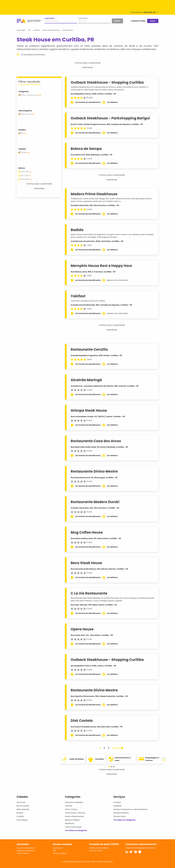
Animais (69, 806)
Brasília (20, 813)
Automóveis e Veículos (75, 813)
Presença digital (60, 853)
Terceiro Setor (120, 816)
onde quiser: (83, 18)
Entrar (153, 21)
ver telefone (112, 102)
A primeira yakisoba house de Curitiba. (88, 301)
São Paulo (21, 802)
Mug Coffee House (87, 532)
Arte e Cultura (71, 809)
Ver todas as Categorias (76, 830)
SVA (55, 851)
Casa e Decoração (73, 827)
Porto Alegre (22, 820)
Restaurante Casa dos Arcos (96, 441)
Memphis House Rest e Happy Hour (101, 266)
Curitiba (20, 816)
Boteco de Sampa (86, 149)
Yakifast (78, 296)
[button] (111, 767)
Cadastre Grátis (138, 21)
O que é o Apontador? (26, 848)
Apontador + (58, 848)
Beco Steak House (86, 563)
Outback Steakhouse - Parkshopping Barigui (110, 118)
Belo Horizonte (23, 809)
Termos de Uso (23, 853)
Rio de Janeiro (23, 806)
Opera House (82, 629)
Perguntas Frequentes (26, 851)
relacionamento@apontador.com (141, 848)
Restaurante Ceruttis (89, 349)
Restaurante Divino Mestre (94, 471)
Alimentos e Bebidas (74, 802)
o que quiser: (50, 18)
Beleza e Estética (72, 820)
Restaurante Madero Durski (95, 502)
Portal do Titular (96, 851)
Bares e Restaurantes (74, 816)
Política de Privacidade (99, 848)
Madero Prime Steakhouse (94, 194)
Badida (77, 230)
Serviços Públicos (121, 813)
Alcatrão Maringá (86, 380)
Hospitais (117, 806)
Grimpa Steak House (89, 410)
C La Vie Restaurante (89, 593)
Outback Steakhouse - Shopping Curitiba (107, 82)
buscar (117, 21)
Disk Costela (82, 721)
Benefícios (69, 823)
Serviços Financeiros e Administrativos (130, 809)
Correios (117, 802)
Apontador (21, 30)
